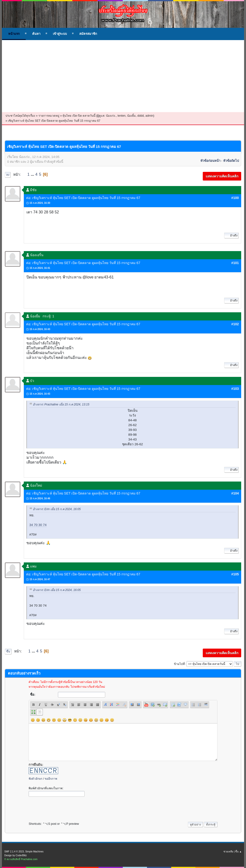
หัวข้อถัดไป (231, 161)
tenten (121, 116)
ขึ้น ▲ (238, 852)
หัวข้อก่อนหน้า (210, 161)
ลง (8, 175)
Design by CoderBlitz (15, 855)
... (33, 174)
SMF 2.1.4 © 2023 (14, 852)
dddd (141, 116)
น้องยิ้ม (131, 116)
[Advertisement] (123, 76)
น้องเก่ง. (111, 116)
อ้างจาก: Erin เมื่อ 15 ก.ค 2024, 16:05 (57, 509)
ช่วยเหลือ (228, 852)
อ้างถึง (231, 235)
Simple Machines (34, 852)
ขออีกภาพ (51, 779)
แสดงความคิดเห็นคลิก (222, 176)
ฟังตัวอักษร (35, 779)
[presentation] (65, 808)
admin (149, 116)
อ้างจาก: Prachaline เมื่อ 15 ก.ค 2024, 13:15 (61, 405)
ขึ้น (8, 651)
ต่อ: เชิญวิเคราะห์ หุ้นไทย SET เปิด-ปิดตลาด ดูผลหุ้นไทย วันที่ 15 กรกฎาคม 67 (83, 198)
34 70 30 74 (38, 525)
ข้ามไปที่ (179, 664)
